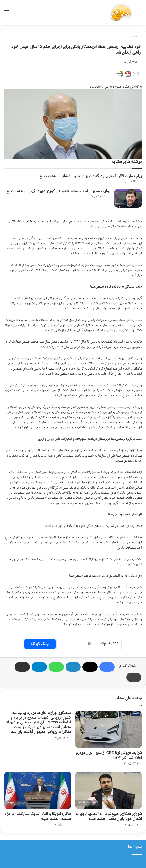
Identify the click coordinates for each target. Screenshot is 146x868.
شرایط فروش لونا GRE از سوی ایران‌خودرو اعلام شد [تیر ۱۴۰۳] (109, 755)
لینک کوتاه (40, 644)
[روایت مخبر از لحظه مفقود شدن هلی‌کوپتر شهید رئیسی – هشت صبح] (128, 198)
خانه (136, 36)
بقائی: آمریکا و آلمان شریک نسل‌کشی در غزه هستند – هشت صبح (38, 817)
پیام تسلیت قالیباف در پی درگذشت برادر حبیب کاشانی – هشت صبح (91, 176)
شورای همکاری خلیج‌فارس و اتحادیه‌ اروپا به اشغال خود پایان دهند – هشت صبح (109, 817)
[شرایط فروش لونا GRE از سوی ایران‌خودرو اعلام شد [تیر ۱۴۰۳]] (109, 729)
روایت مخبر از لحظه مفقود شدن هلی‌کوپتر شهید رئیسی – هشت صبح (58, 191)
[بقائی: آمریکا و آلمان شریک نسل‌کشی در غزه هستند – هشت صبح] (38, 790)
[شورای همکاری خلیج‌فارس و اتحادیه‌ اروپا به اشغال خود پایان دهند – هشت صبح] (109, 790)
